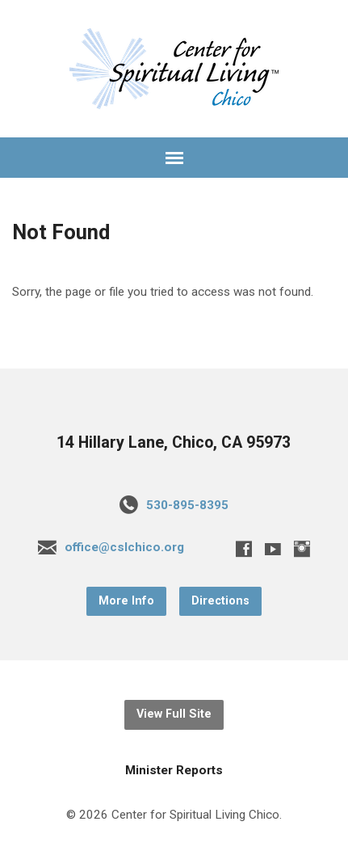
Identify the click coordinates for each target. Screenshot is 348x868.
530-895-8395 (187, 505)
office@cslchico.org (124, 547)
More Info (126, 601)
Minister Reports (174, 770)
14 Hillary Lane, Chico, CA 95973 (174, 442)
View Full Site (174, 714)
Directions (220, 601)
